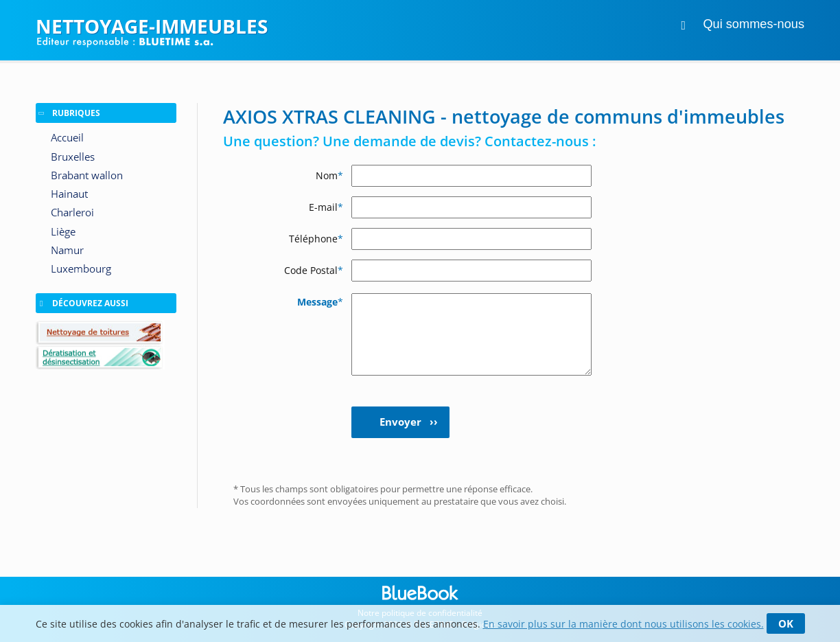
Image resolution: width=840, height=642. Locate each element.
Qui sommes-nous (754, 24)
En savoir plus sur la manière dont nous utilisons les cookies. (623, 624)
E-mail (326, 207)
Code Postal (314, 270)
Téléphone (316, 239)
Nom (329, 175)
